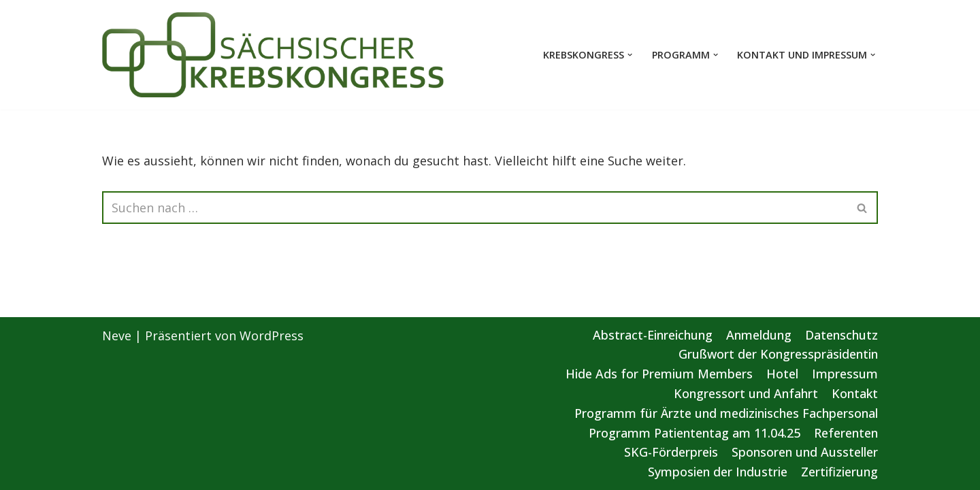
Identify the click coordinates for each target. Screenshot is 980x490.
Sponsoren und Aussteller (805, 452)
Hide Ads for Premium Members (659, 374)
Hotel (782, 374)
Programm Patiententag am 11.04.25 (695, 433)
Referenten (846, 433)
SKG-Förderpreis (671, 452)
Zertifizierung (839, 472)
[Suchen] (475, 208)
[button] (630, 55)
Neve (117, 336)
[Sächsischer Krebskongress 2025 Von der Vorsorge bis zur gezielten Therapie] (274, 55)
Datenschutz (842, 335)
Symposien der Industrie (718, 472)
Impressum (845, 374)
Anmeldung (759, 335)
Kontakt (855, 393)
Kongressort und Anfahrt (746, 393)
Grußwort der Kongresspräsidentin (778, 354)
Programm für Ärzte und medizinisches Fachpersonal (726, 413)
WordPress (272, 336)
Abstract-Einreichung (653, 335)
